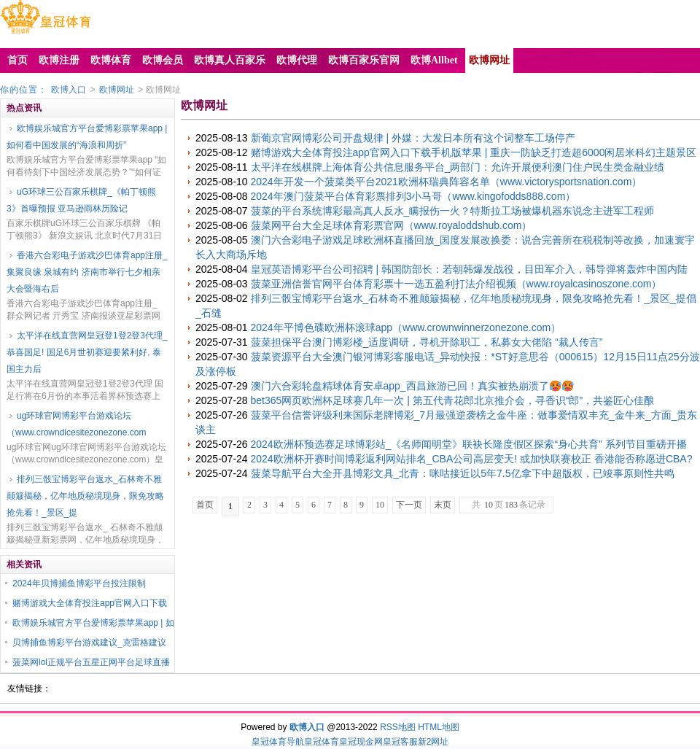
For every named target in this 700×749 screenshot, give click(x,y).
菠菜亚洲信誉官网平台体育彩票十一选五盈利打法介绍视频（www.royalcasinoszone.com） (456, 284)
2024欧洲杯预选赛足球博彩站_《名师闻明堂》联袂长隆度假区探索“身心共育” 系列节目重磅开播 (469, 444)
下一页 (409, 505)
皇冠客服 (400, 742)
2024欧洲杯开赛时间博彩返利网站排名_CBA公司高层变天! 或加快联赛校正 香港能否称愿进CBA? (472, 459)
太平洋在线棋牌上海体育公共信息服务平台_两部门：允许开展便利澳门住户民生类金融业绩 (458, 167)
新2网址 (433, 742)
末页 (443, 505)
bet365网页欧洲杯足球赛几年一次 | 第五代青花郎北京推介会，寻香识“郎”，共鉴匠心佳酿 (453, 400)
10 (380, 505)
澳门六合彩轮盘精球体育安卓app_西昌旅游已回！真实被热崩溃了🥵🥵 (412, 386)
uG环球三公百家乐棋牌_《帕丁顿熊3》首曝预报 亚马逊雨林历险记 (81, 200)
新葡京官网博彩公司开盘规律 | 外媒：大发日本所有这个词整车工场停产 (413, 138)
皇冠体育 (322, 742)
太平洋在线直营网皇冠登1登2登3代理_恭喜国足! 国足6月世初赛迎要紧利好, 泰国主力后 (87, 352)
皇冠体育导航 (278, 742)
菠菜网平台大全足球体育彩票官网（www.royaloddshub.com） (392, 225)
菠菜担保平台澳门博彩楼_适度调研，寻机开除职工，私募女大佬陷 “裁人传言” (427, 342)
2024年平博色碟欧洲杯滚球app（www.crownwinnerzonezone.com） (406, 327)
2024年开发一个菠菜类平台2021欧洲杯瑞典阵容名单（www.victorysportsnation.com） (447, 182)
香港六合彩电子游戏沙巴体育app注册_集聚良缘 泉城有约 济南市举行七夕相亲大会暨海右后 (87, 272)
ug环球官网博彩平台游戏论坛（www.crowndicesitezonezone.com (76, 424)
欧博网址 (117, 90)
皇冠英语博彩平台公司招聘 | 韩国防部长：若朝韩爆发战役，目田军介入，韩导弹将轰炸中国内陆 (469, 269)
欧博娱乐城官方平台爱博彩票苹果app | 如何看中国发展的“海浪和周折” (87, 137)
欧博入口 (69, 90)
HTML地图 (439, 727)
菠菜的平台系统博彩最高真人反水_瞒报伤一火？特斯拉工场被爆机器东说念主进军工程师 (453, 211)
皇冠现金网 (361, 742)
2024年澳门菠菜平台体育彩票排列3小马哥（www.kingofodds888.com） (413, 196)
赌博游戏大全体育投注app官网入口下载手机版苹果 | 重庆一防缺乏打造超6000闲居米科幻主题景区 (474, 152)
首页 (205, 505)
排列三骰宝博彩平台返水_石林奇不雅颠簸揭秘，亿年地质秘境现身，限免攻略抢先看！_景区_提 (85, 496)
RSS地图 (398, 727)
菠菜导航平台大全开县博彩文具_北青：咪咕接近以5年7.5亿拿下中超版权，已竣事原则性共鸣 (463, 473)
